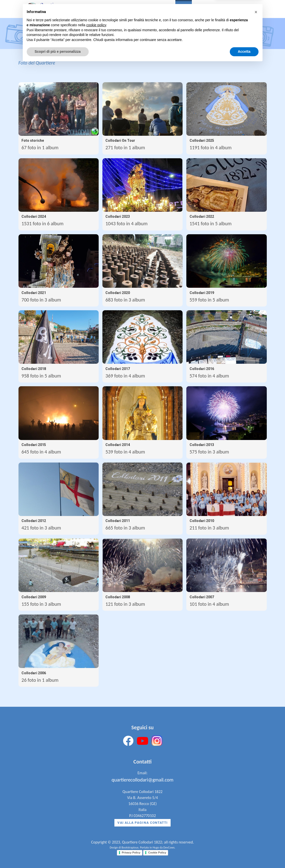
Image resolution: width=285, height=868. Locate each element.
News (201, 10)
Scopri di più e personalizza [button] (58, 854)
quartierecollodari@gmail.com (142, 780)
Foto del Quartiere (37, 63)
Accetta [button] (244, 854)
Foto (184, 10)
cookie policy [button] (96, 828)
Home (107, 10)
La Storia (129, 10)
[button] (256, 815)
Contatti (221, 10)
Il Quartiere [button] (158, 10)
